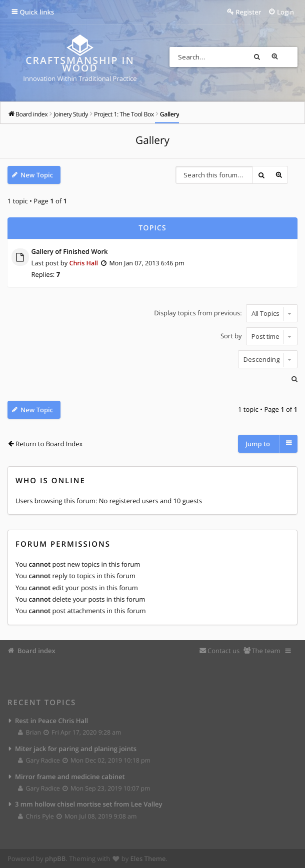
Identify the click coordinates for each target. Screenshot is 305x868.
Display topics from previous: (226, 313)
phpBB (55, 859)
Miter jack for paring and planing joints (76, 748)
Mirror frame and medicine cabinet (70, 776)
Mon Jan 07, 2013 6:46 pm (150, 263)
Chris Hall (84, 263)
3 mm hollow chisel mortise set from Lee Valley (89, 804)
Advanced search (287, 57)
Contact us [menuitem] (223, 650)
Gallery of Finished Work (70, 251)
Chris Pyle (36, 816)
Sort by (259, 336)
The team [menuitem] (266, 650)
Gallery (152, 141)
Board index (36, 650)
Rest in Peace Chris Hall (51, 720)
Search (269, 57)
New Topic (37, 175)
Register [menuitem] (248, 12)
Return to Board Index (49, 443)
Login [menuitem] (285, 12)
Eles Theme (148, 859)
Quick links (37, 12)
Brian (30, 732)
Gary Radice (39, 760)
